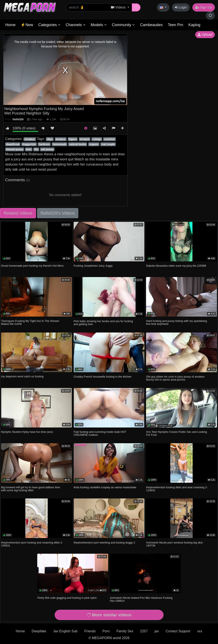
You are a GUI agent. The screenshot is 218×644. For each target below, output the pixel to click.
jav (157, 631)
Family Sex (125, 631)
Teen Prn (175, 25)
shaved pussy (15, 149)
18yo (50, 139)
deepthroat (13, 144)
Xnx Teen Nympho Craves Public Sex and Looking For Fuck (176, 433)
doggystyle (29, 144)
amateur (61, 139)
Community (123, 25)
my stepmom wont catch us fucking (22, 376)
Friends (90, 631)
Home (10, 25)
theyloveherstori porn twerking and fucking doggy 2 (104, 543)
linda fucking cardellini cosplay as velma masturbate (105, 487)
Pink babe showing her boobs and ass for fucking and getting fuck (103, 323)
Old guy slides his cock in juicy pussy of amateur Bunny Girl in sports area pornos (175, 378)
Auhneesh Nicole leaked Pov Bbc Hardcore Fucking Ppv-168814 (141, 599)
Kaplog (194, 25)
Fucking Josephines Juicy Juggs (93, 266)
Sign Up (204, 7)
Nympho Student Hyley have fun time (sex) (27, 432)
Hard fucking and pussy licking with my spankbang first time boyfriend (176, 322)
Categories (49, 25)
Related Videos (18, 213)
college (97, 139)
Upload (205, 35)
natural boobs (78, 144)
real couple (108, 144)
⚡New (27, 25)
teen (29, 149)
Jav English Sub (65, 631)
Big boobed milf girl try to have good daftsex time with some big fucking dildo (31, 489)
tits (36, 149)
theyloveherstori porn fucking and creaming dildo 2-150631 (32, 544)
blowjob (84, 139)
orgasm (94, 144)
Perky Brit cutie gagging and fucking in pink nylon (67, 598)
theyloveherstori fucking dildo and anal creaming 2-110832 (177, 489)
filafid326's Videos (58, 213)
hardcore (44, 144)
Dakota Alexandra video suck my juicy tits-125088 (176, 266)
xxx (200, 631)
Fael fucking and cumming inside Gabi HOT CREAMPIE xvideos (100, 433)
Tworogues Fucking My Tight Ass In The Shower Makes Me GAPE (30, 322)
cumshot (109, 139)
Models (99, 25)
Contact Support (178, 631)
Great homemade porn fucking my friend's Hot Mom (32, 266)
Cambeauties (151, 25)
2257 (144, 631)
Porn (106, 631)
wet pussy (47, 149)
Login (181, 7)
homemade (60, 144)
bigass (73, 139)
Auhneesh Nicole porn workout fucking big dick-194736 (175, 544)
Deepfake (39, 631)
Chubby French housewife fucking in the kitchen (103, 377)
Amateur (30, 139)
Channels (75, 25)
